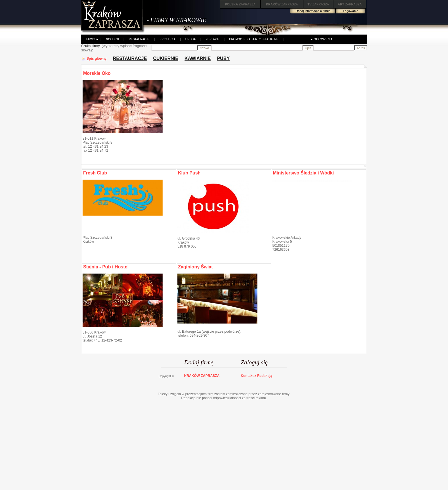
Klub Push (189, 173)
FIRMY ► (93, 39)
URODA (191, 39)
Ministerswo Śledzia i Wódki (303, 173)
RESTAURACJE (139, 39)
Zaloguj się (254, 362)
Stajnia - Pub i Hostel (106, 267)
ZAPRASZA (240, 4)
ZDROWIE (212, 39)
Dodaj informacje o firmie (313, 11)
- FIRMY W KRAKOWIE (177, 20)
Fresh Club (95, 173)
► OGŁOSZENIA (321, 39)
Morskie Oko (97, 73)
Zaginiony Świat (195, 267)
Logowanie (350, 11)
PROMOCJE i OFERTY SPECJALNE (254, 39)
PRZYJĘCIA (168, 39)
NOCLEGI (112, 39)
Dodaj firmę (199, 362)
